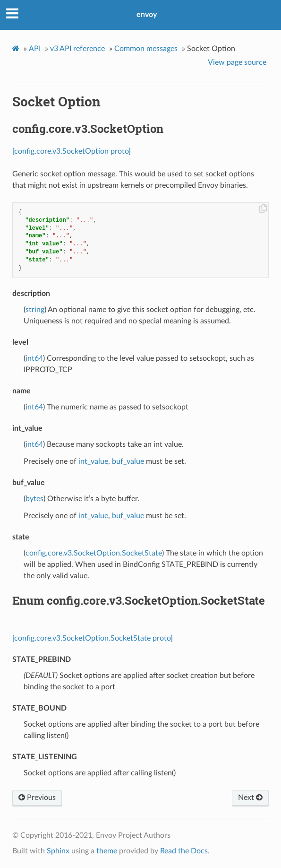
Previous (37, 798)
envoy (147, 15)
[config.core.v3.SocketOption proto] (72, 151)
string (35, 310)
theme (107, 851)
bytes (34, 499)
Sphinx (58, 851)
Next (250, 798)
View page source (237, 62)
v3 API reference (77, 49)
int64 (34, 358)
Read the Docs (184, 851)
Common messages (146, 49)
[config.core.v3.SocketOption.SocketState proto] (93, 638)
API (35, 49)
